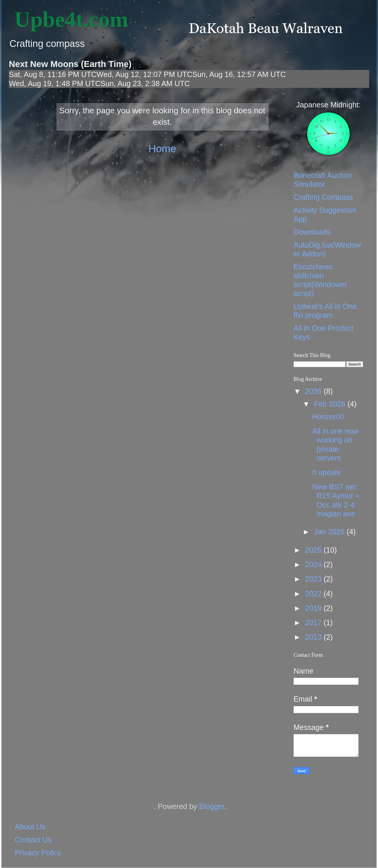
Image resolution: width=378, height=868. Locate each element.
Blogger (212, 806)
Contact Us (33, 840)
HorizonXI (329, 417)
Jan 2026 (330, 532)
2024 (314, 564)
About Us (30, 827)
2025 (314, 550)
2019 (314, 608)
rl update (327, 472)
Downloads (312, 232)
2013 (314, 637)
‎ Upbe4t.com (69, 19)
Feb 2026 (331, 404)
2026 (314, 391)
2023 (314, 579)
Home (162, 149)
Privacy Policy (38, 853)
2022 (314, 594)
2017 (314, 623)
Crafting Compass (323, 197)
